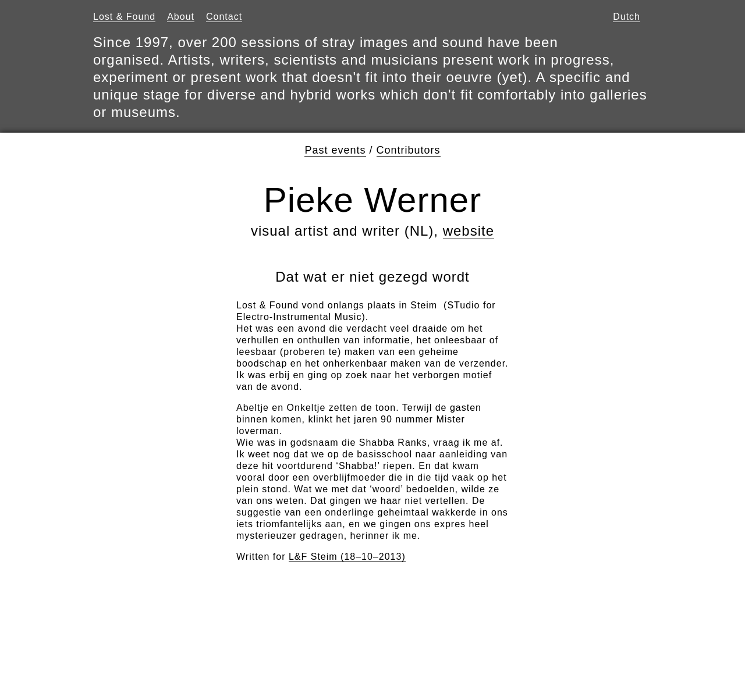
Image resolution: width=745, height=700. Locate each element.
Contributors (409, 150)
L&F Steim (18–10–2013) (347, 557)
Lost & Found (124, 17)
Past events (335, 150)
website (469, 231)
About (181, 17)
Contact (224, 17)
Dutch (627, 17)
